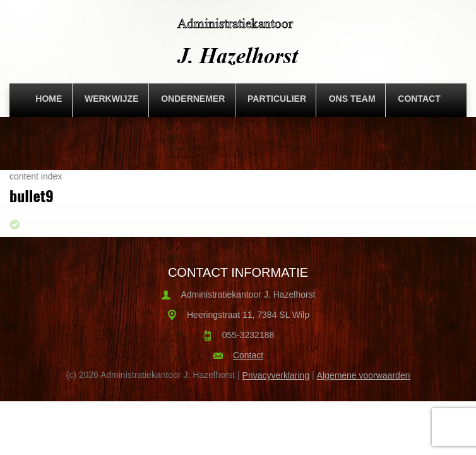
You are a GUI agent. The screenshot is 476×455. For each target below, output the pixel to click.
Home (49, 99)
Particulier (277, 99)
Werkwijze (112, 99)
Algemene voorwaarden (364, 375)
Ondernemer (193, 99)
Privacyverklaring (276, 375)
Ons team (352, 99)
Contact (419, 99)
